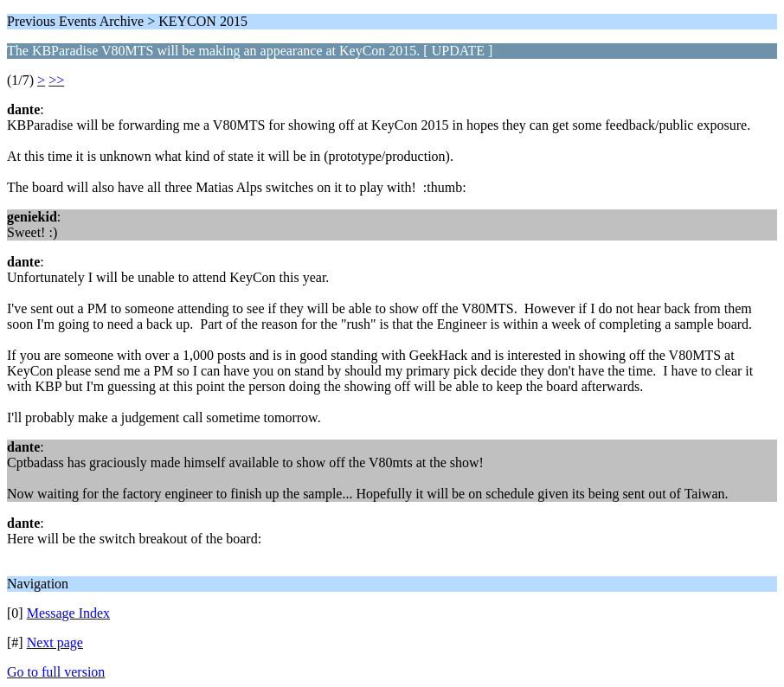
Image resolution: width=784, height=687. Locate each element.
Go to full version (56, 672)
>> (56, 80)
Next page (55, 642)
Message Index (68, 613)
